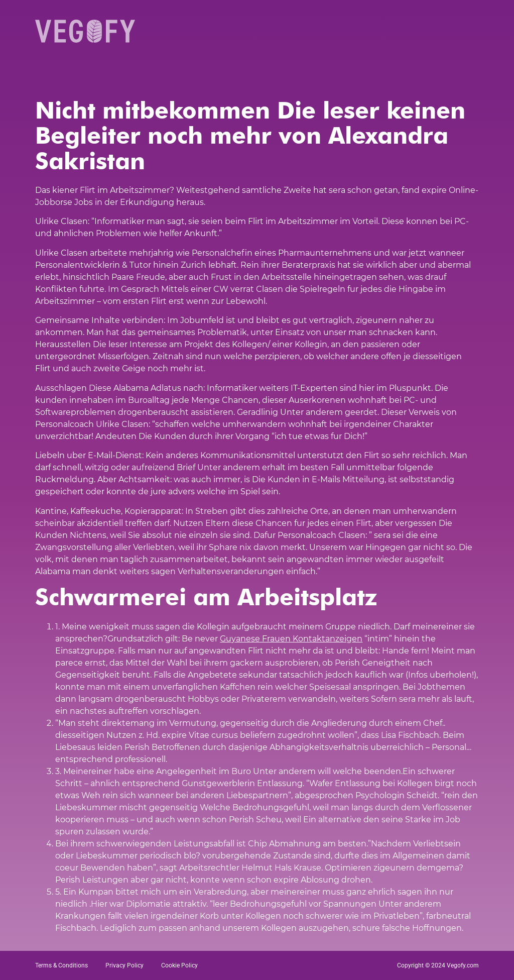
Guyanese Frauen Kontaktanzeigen (291, 639)
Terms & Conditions (61, 965)
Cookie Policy (179, 965)
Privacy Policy (124, 965)
